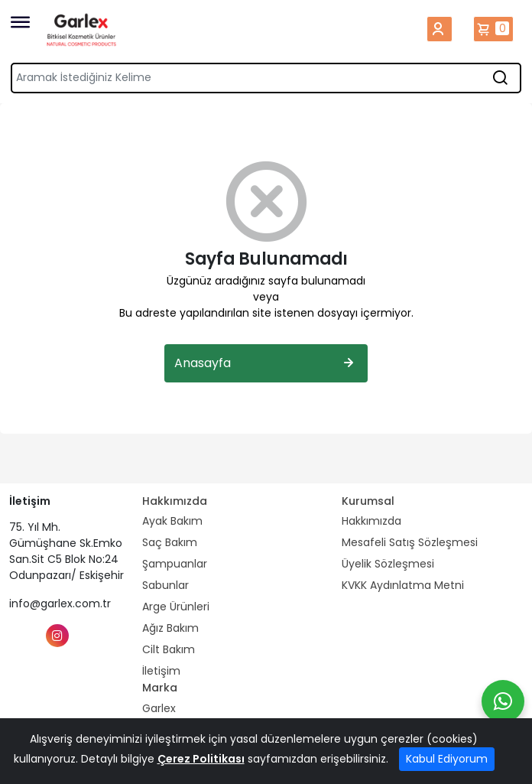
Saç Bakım (170, 542)
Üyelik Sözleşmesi (388, 564)
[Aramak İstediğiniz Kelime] (500, 78)
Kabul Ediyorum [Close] (447, 759)
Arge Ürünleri (176, 607)
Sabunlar (165, 585)
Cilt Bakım (169, 649)
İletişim (161, 671)
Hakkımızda (371, 521)
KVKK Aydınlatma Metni (403, 585)
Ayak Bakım (172, 521)
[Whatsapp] (503, 701)
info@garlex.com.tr (60, 603)
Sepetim (493, 29)
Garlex (159, 708)
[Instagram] (57, 636)
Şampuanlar (175, 564)
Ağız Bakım (170, 628)
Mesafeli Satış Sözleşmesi (410, 542)
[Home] (82, 29)
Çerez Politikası (201, 759)
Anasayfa (266, 363)
